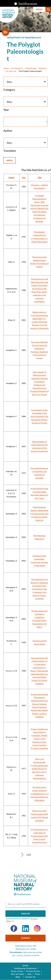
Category (9, 90)
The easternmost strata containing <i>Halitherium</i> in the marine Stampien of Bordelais (39, 794)
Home (6, 68)
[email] (26, 904)
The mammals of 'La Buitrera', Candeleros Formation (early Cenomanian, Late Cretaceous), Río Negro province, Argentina (39, 589)
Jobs (29, 974)
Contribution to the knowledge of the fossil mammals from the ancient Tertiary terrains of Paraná (39, 416)
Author (8, 131)
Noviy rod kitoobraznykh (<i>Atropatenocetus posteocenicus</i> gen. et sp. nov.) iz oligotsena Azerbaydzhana (39, 769)
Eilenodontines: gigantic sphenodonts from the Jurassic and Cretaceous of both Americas (39, 514)
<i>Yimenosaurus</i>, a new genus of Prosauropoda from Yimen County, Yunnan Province (39, 836)
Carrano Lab (11, 71)
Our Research (17, 68)
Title (39, 178)
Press (38, 974)
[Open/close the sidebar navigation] (6, 32)
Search (48, 9)
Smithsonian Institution (25, 968)
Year (6, 110)
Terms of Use (17, 971)
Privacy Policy (33, 971)
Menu (39, 9)
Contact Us (30, 977)
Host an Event (17, 974)
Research (43, 68)
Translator (10, 151)
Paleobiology (31, 68)
